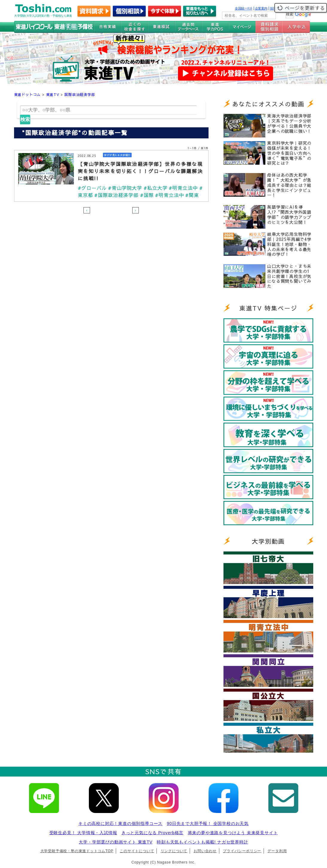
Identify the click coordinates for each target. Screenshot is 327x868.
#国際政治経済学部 (117, 195)
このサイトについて (137, 851)
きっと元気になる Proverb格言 (152, 833)
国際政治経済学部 (80, 94)
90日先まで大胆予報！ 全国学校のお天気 (208, 823)
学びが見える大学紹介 (119, 155)
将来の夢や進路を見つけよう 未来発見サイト (233, 833)
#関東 (192, 195)
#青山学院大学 (125, 188)
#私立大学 (156, 188)
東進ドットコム (28, 94)
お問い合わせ (205, 851)
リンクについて (174, 851)
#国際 (147, 195)
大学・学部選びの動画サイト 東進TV (115, 842)
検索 (25, 119)
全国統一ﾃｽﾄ (244, 8)
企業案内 (261, 8)
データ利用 (277, 851)
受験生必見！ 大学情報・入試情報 (83, 833)
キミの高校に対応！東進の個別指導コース (120, 823)
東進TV (53, 94)
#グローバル (92, 188)
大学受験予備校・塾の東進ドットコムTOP (77, 851)
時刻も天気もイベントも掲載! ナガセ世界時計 (202, 842)
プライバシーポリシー (242, 851)
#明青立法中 (184, 188)
